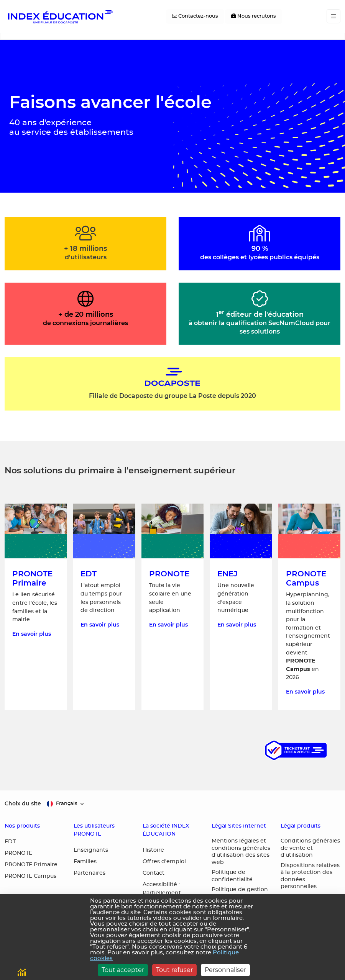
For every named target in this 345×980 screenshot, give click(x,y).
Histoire (153, 850)
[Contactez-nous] (195, 16)
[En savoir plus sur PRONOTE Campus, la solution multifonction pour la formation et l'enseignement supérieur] (309, 607)
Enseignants (91, 850)
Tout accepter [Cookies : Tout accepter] (123, 970)
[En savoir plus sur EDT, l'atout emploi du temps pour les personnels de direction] (104, 607)
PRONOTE (18, 853)
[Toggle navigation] (333, 16)
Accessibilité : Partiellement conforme (162, 893)
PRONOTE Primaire (31, 865)
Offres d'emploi (164, 862)
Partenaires (90, 873)
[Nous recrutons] (254, 16)
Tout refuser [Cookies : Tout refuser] (174, 970)
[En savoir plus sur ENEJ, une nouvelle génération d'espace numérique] (241, 607)
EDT (10, 842)
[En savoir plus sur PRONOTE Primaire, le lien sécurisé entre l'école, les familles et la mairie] (36, 607)
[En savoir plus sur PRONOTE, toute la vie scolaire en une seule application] (172, 607)
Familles (85, 862)
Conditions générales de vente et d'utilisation (310, 848)
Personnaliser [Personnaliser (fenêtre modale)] (225, 970)
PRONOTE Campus (30, 876)
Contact (154, 873)
